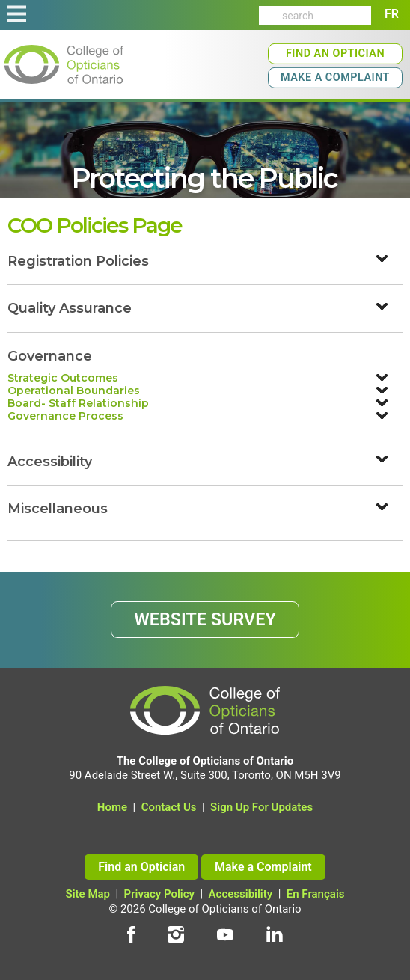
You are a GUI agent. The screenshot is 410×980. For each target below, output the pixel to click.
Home (112, 807)
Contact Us (169, 807)
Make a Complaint (335, 77)
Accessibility (241, 894)
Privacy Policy (159, 894)
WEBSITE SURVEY (205, 619)
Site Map (88, 894)
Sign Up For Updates (261, 807)
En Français (316, 894)
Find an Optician (335, 53)
